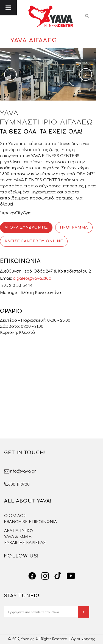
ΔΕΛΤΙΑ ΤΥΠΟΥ (19, 531)
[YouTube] (71, 576)
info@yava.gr (23, 471)
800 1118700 (19, 485)
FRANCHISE (16, 522)
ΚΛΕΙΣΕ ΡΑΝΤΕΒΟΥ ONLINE (34, 241)
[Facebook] (32, 576)
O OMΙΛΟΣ (15, 516)
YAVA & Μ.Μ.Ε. (18, 537)
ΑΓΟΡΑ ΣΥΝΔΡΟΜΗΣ (26, 227)
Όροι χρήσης (83, 639)
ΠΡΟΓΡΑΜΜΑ (74, 227)
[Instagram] (45, 576)
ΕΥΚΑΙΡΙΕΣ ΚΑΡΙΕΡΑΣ (25, 543)
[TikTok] (58, 576)
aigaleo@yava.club (32, 278)
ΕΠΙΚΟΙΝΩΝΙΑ (43, 522)
